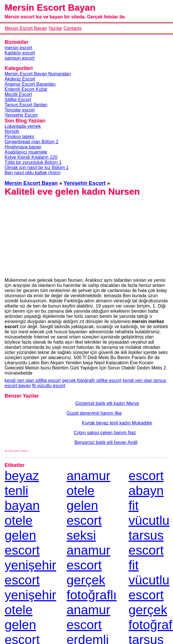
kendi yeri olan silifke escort (33, 380)
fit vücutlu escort (49, 386)
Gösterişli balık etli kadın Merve (72, 403)
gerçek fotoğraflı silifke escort (92, 380)
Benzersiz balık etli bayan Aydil (71, 442)
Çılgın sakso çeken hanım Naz (70, 433)
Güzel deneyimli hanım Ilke (63, 413)
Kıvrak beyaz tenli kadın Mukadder (78, 423)
